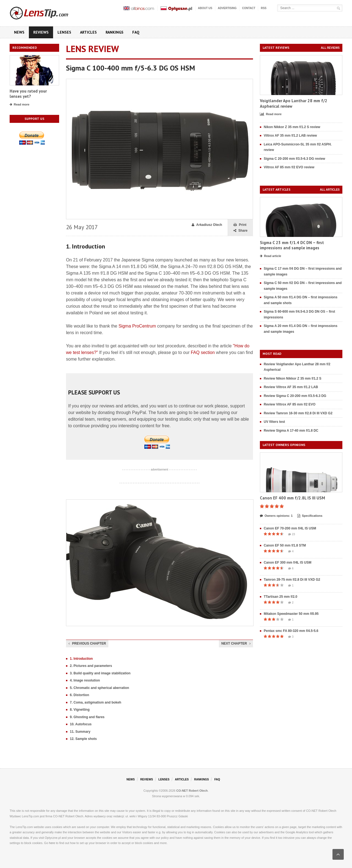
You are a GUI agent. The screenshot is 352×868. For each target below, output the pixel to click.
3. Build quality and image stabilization (100, 673)
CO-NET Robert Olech (192, 791)
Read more (20, 105)
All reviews (330, 48)
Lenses (64, 32)
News (19, 32)
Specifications (310, 516)
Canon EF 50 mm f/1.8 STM (285, 545)
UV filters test (274, 422)
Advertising (227, 8)
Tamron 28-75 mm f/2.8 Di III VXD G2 (292, 580)
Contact (249, 8)
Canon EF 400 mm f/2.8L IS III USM (292, 498)
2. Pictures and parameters (91, 666)
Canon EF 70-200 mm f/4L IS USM (290, 528)
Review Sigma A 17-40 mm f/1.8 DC (291, 431)
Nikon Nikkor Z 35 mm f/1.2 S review (292, 127)
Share (240, 231)
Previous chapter (87, 643)
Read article (270, 256)
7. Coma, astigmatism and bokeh (96, 702)
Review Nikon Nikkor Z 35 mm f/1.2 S (292, 378)
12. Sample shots (83, 739)
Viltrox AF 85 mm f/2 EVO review (289, 167)
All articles (330, 190)
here (52, 843)
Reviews (41, 32)
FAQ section (203, 352)
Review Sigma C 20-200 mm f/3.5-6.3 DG (295, 396)
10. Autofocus (81, 724)
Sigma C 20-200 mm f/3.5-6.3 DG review (294, 159)
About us (205, 8)
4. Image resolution (85, 680)
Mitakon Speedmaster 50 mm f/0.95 (291, 614)
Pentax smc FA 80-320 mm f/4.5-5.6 (291, 631)
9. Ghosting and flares (87, 717)
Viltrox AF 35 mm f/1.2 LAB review (290, 136)
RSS (264, 8)
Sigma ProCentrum (137, 326)
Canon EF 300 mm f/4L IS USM (288, 563)
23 (292, 534)
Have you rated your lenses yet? (28, 94)
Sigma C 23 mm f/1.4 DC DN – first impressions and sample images (292, 245)
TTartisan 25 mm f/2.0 (280, 597)
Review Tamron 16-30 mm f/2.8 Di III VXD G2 (298, 413)
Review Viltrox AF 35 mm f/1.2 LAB (291, 387)
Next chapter (236, 643)
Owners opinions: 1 (276, 516)
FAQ (136, 32)
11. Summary (80, 732)
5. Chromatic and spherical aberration (99, 688)
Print (240, 225)
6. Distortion (79, 695)
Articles (88, 32)
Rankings (115, 32)
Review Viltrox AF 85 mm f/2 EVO (290, 404)
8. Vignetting (80, 710)
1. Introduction (81, 659)
